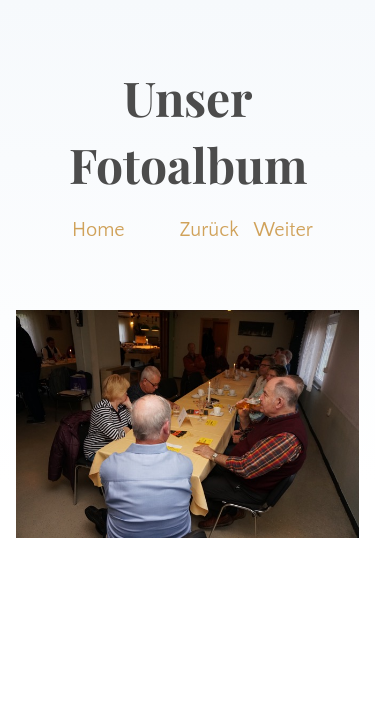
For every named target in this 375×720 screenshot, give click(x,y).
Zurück (209, 230)
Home (98, 230)
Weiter (283, 230)
